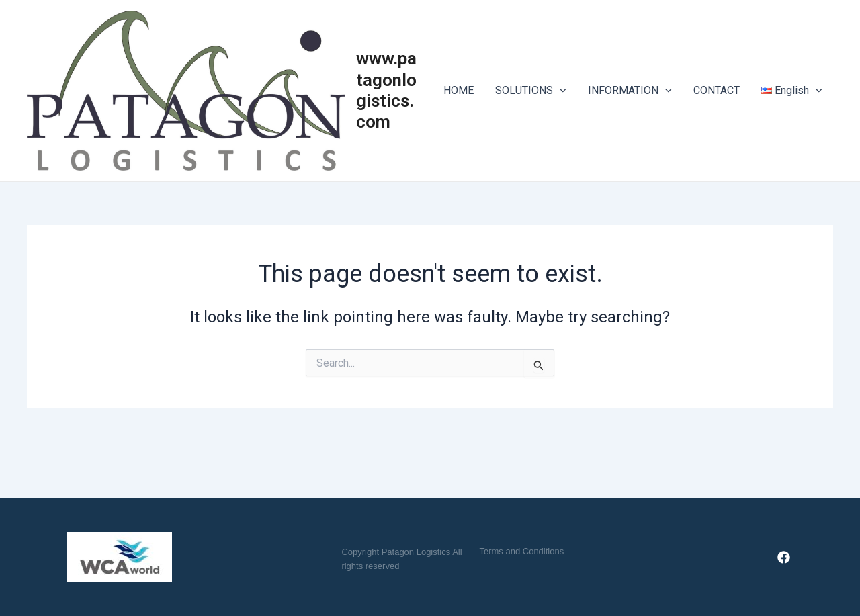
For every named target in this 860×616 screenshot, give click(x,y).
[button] (521, 551)
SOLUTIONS (531, 91)
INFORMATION (630, 91)
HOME (459, 90)
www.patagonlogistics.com (386, 90)
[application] (560, 91)
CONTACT (717, 90)
